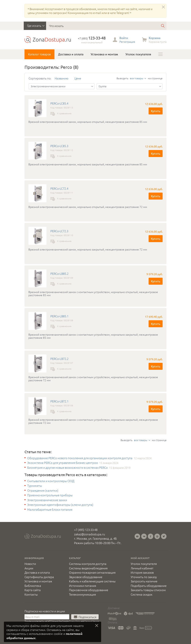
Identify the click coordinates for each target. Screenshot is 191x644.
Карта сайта (33, 590)
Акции (29, 568)
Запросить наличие (144, 581)
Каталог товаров (39, 54)
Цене (78, 78)
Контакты (31, 594)
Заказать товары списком (148, 590)
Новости (30, 564)
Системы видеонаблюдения (88, 568)
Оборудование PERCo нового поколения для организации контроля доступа (80, 458)
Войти (124, 38)
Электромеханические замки (47, 500)
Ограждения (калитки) (43, 490)
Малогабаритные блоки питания (50, 510)
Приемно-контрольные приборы (50, 495)
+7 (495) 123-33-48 (86, 530)
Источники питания (83, 586)
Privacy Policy (75, 621)
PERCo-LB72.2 (59, 359)
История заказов (142, 572)
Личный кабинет (142, 568)
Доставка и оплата (71, 54)
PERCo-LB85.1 (59, 316)
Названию (62, 78)
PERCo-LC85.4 (59, 103)
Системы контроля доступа (88, 564)
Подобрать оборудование (149, 586)
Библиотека (33, 586)
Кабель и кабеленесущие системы (92, 581)
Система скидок (142, 594)
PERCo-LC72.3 (59, 231)
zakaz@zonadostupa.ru (90, 534)
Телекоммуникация (82, 594)
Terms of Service (92, 621)
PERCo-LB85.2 (59, 274)
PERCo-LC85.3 (59, 146)
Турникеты (35, 486)
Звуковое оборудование (86, 577)
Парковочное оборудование (89, 590)
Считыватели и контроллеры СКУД (51, 481)
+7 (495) (92, 38)
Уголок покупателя (138, 54)
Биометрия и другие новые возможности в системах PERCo (67, 468)
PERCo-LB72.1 (59, 401)
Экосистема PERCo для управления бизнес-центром (63, 463)
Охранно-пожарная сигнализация (92, 572)
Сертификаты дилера (39, 577)
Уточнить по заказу (144, 577)
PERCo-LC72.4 (59, 188)
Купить (156, 111)
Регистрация (127, 42)
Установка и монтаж (104, 54)
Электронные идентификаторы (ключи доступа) (60, 505)
